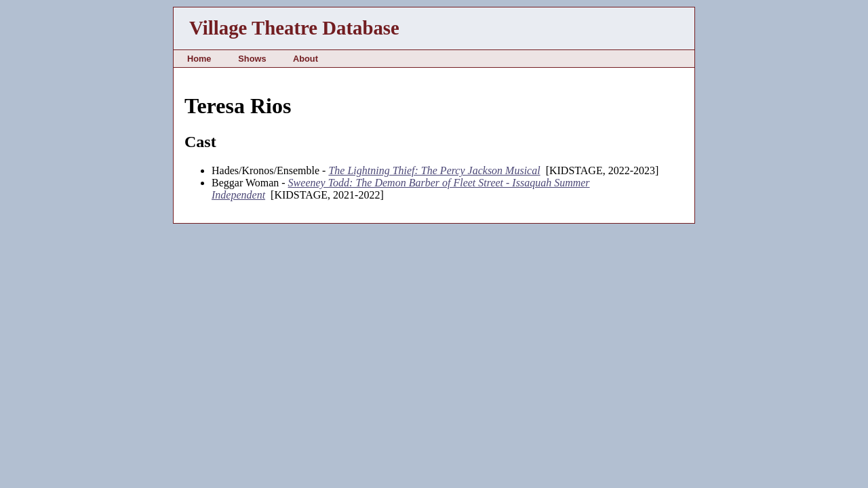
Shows (252, 59)
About (305, 59)
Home (199, 59)
